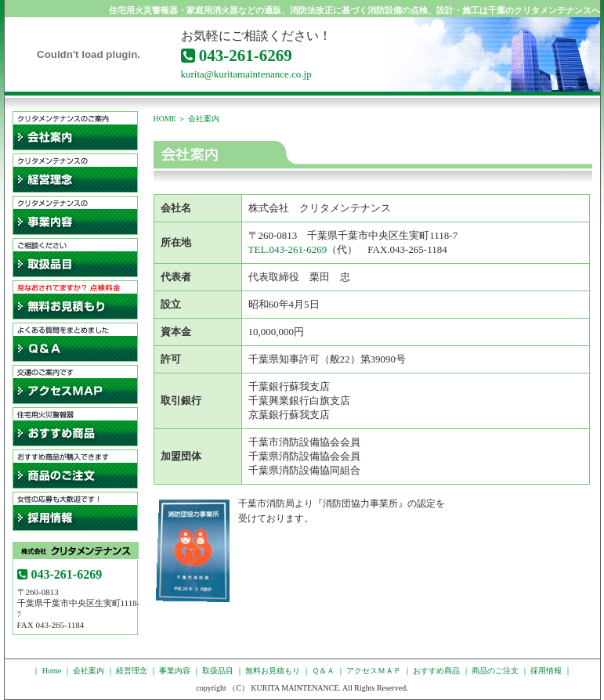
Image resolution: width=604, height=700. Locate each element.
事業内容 (75, 215)
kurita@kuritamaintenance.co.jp (246, 74)
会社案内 (75, 131)
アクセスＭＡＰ (75, 384)
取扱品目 (75, 258)
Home (52, 671)
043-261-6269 (237, 56)
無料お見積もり (75, 300)
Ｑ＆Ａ (75, 342)
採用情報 (75, 511)
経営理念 (75, 173)
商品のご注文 (495, 671)
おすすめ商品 (436, 671)
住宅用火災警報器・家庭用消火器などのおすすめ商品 (75, 427)
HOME (165, 119)
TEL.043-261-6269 (288, 249)
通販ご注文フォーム (75, 469)
